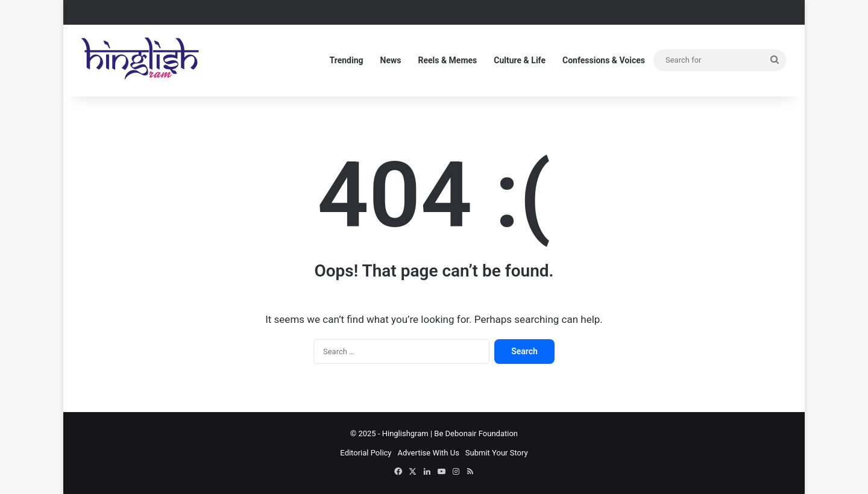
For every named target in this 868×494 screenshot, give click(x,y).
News (391, 60)
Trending (346, 60)
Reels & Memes (447, 60)
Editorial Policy (366, 453)
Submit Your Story (497, 453)
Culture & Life (520, 60)
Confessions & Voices (604, 60)
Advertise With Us (429, 453)
